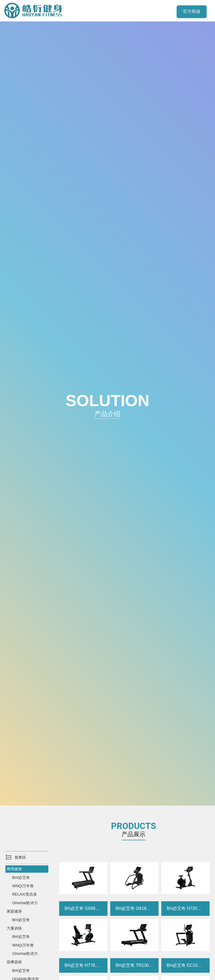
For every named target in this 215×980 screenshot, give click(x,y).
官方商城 (192, 12)
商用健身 (14, 869)
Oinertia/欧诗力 (25, 903)
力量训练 (14, 928)
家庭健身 (14, 911)
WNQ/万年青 (23, 886)
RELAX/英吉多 (25, 894)
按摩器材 (14, 962)
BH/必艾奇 (21, 878)
